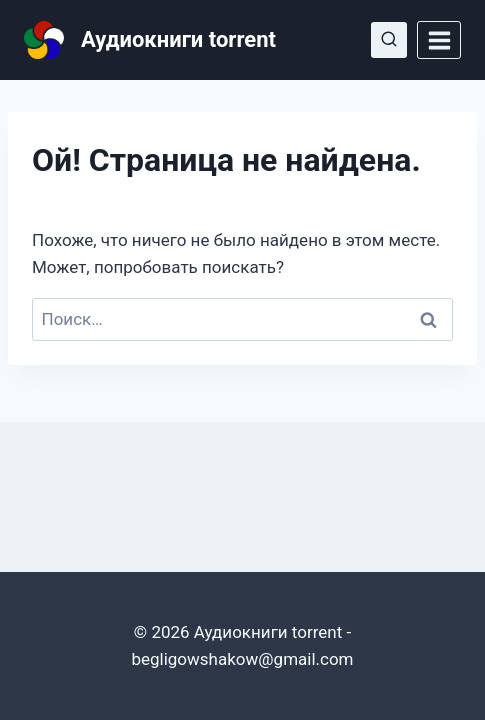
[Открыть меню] (439, 40)
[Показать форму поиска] (389, 40)
